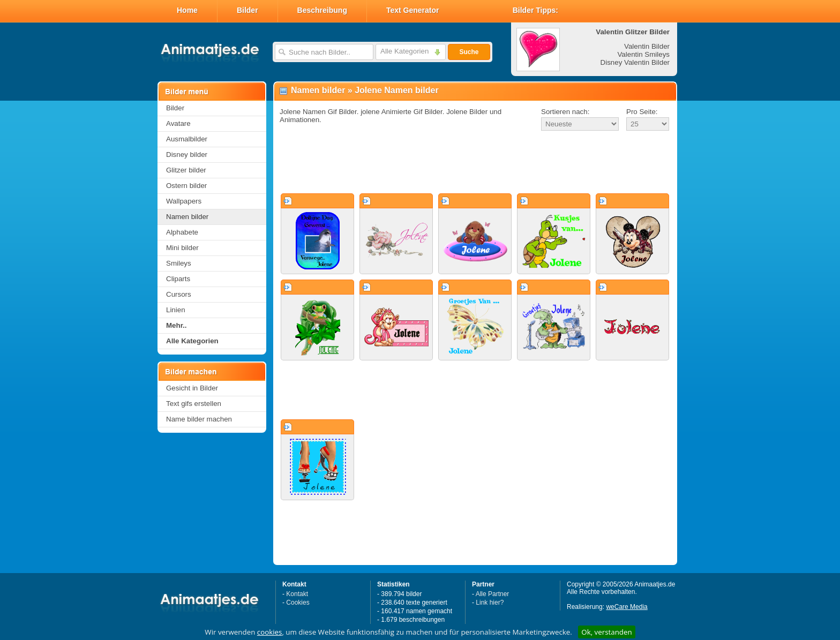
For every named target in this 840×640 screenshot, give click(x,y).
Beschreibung (322, 10)
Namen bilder (187, 217)
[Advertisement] (475, 163)
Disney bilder (187, 155)
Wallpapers (184, 201)
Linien (176, 310)
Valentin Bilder (647, 46)
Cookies (298, 603)
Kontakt (297, 594)
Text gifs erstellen (194, 404)
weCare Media (627, 607)
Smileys (179, 263)
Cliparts (178, 279)
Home (187, 10)
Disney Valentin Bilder (635, 62)
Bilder (247, 10)
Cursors (179, 294)
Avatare (178, 123)
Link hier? (490, 603)
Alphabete (182, 232)
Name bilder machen (199, 419)
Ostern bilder (186, 186)
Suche (469, 52)
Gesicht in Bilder (192, 388)
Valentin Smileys (643, 54)
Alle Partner (493, 594)
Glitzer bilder (186, 170)
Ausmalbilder (187, 139)
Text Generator (413, 10)
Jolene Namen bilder (397, 90)
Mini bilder (182, 248)
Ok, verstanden (606, 632)
